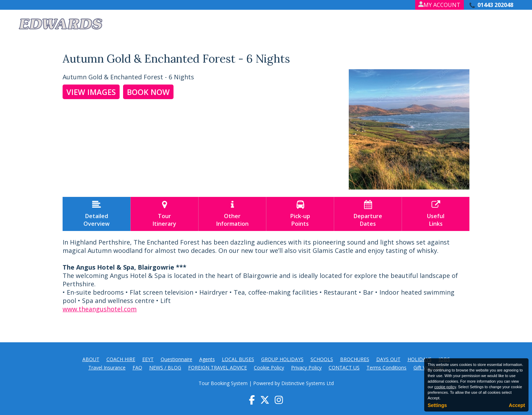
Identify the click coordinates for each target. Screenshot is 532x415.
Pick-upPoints (300, 214)
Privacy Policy (306, 368)
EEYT (148, 359)
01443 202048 (495, 5)
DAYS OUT (388, 359)
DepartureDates (368, 214)
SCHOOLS (322, 359)
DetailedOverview (96, 214)
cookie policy (445, 387)
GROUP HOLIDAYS (282, 359)
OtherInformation (232, 214)
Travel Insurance (107, 368)
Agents (207, 359)
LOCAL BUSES (238, 359)
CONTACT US (344, 368)
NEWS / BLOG (165, 368)
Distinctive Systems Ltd (308, 383)
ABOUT (91, 359)
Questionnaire (176, 359)
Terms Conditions (386, 368)
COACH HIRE (121, 359)
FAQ (137, 368)
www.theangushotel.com (100, 309)
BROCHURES (355, 359)
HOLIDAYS (420, 359)
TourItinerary (164, 214)
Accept (517, 405)
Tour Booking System (223, 383)
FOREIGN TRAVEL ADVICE (217, 368)
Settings (437, 405)
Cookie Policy (269, 368)
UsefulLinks (436, 214)
